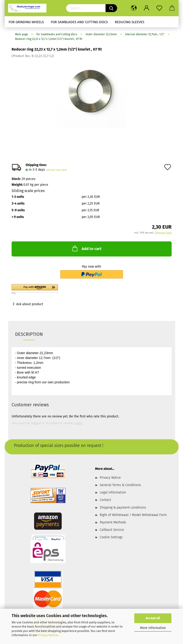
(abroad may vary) (56, 170)
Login (78, 423)
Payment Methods (113, 522)
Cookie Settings (111, 537)
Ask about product (30, 304)
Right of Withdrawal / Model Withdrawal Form (133, 515)
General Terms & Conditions (120, 485)
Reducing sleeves (130, 22)
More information (153, 628)
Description (29, 334)
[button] (60, 289)
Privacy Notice (48, 635)
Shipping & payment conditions (123, 508)
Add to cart (86, 248)
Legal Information (113, 492)
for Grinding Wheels (26, 22)
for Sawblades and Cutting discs (79, 22)
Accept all (153, 618)
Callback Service (112, 530)
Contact (105, 500)
